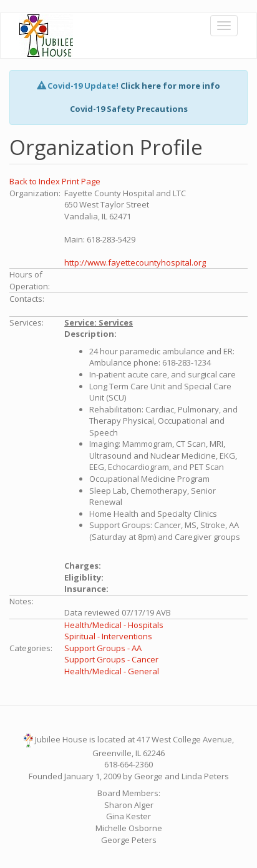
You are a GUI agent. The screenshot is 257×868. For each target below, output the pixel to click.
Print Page (81, 181)
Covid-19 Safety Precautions (129, 109)
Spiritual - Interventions (108, 636)
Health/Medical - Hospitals (114, 625)
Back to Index (36, 181)
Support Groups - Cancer (111, 659)
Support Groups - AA (103, 648)
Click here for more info (170, 86)
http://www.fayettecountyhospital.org (135, 262)
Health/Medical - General (112, 671)
